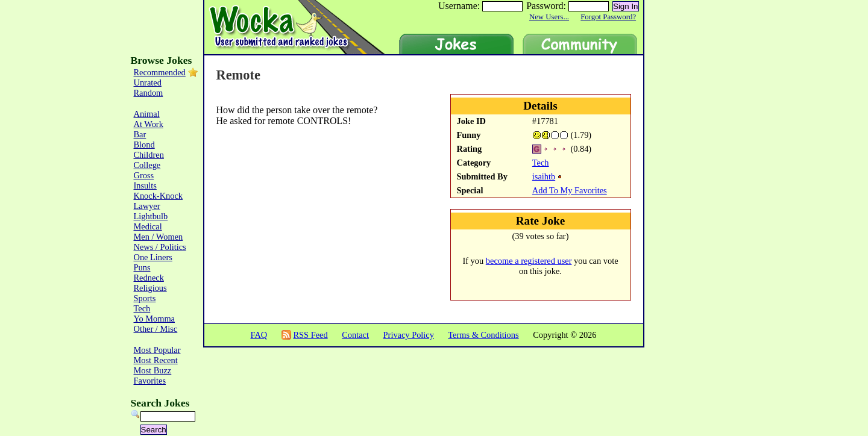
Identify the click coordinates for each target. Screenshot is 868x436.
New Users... (549, 17)
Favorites (150, 381)
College (147, 165)
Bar (140, 134)
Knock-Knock (159, 196)
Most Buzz (153, 370)
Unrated (148, 83)
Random (149, 93)
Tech (541, 163)
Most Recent (156, 360)
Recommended (160, 72)
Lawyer (147, 206)
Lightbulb (151, 216)
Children (149, 155)
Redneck (149, 278)
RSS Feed (310, 335)
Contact (355, 335)
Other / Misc (156, 329)
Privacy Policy (409, 335)
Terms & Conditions (483, 335)
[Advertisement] (287, 166)
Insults (145, 185)
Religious (150, 288)
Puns (142, 267)
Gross (144, 175)
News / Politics (160, 247)
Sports (145, 298)
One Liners (153, 257)
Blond (144, 145)
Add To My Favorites (570, 190)
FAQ (259, 335)
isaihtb (544, 176)
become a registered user (529, 261)
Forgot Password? (608, 17)
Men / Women (159, 237)
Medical (148, 226)
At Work (149, 124)
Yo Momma (155, 319)
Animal (147, 114)
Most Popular (157, 350)
